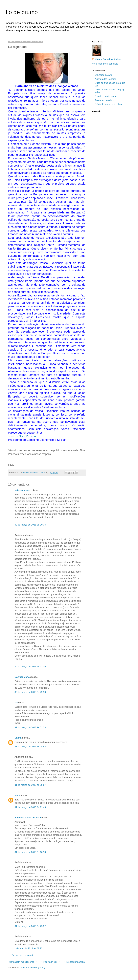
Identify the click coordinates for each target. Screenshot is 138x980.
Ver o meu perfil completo (105, 64)
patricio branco (23, 490)
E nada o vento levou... (107, 96)
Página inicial (50, 962)
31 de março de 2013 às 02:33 (30, 727)
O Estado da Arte (104, 75)
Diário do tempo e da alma (108, 104)
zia (16, 703)
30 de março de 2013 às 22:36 (30, 667)
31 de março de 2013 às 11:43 (30, 807)
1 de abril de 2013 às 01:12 (28, 948)
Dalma (18, 738)
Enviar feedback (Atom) (33, 968)
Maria (18, 795)
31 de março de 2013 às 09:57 (30, 785)
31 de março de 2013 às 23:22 (30, 926)
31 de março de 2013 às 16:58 (30, 852)
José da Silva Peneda (22, 436)
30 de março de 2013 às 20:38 (30, 525)
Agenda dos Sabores (106, 79)
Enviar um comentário (23, 955)
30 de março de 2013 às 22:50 (30, 692)
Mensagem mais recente (21, 962)
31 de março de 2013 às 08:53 (30, 747)
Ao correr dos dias (104, 100)
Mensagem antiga (76, 962)
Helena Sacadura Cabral (108, 59)
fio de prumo (22, 12)
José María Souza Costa (28, 818)
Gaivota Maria (22, 677)
